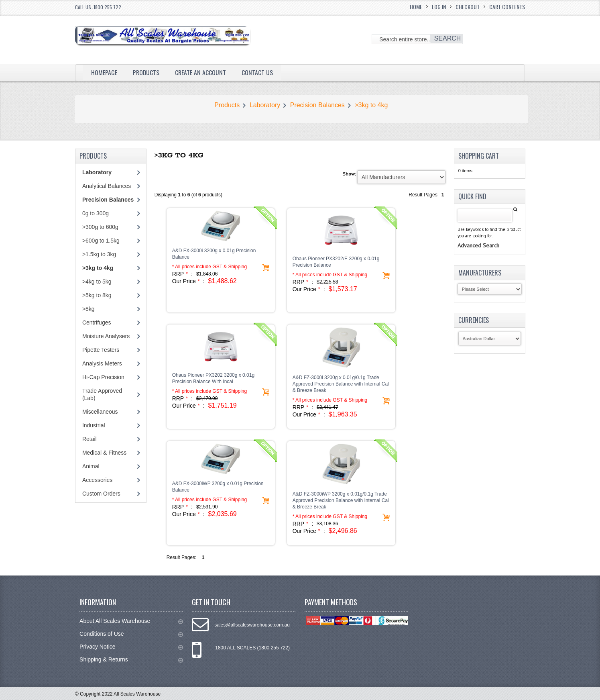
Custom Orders (101, 494)
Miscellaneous (100, 412)
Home (416, 7)
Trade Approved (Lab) (102, 394)
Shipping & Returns (131, 660)
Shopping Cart (479, 156)
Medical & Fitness (104, 453)
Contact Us (258, 72)
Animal (91, 466)
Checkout (468, 7)
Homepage (104, 72)
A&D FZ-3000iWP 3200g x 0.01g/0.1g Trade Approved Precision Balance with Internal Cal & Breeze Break (341, 500)
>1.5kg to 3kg (99, 254)
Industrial (94, 425)
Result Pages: (182, 557)
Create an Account (201, 72)
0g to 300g (96, 213)
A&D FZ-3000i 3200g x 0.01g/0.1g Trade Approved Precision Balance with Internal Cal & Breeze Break (341, 384)
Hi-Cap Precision (103, 377)
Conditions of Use (131, 634)
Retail (89, 439)
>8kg (88, 309)
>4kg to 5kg (97, 282)
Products (146, 72)
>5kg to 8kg (97, 295)
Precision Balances (317, 105)
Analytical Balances (107, 186)
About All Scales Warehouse (131, 621)
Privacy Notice (131, 647)
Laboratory (265, 105)
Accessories (97, 480)
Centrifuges (97, 322)
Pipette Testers (101, 350)
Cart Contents (507, 7)
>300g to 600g (100, 227)
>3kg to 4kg (371, 105)
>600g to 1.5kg (101, 241)
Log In (439, 7)
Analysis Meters (102, 363)
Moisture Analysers (106, 336)
